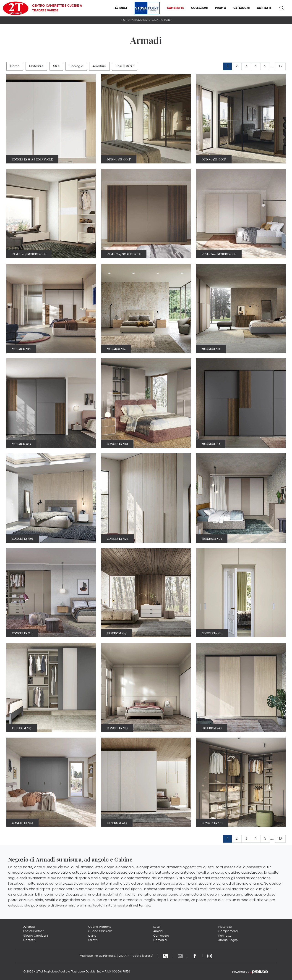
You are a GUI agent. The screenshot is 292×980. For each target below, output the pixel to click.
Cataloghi (241, 8)
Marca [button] (15, 66)
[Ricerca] (282, 8)
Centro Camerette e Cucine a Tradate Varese (57, 8)
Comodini (160, 940)
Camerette (175, 8)
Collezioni (199, 8)
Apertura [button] (99, 66)
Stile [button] (56, 66)
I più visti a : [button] (125, 66)
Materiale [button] (36, 66)
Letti (156, 927)
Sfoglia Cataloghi (36, 936)
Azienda (121, 8)
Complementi (228, 931)
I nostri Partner (33, 931)
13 (280, 66)
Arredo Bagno (228, 940)
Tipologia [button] (76, 66)
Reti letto (225, 936)
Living (92, 936)
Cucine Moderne (100, 927)
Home (125, 20)
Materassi (225, 927)
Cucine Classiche (100, 931)
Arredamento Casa (145, 20)
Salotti (93, 940)
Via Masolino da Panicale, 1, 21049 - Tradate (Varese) (117, 956)
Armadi (166, 20)
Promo (221, 8)
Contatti (264, 8)
